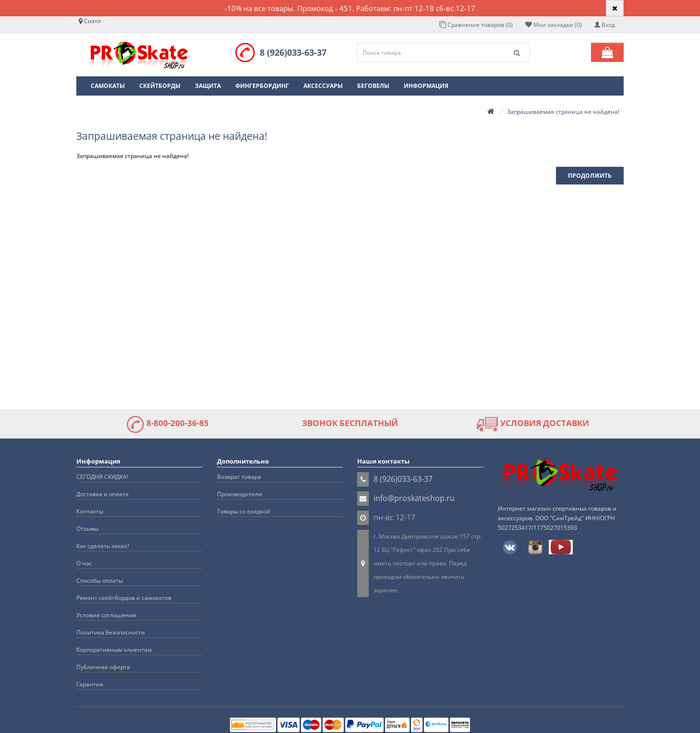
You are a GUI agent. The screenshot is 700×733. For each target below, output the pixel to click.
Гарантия (90, 684)
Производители (240, 494)
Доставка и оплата (103, 494)
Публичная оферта (103, 667)
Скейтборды (160, 86)
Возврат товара (239, 477)
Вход (605, 25)
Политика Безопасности (111, 632)
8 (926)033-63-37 (293, 52)
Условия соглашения (106, 615)
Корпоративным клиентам (114, 650)
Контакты (90, 511)
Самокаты (108, 86)
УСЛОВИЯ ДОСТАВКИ (533, 423)
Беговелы (373, 86)
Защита (208, 86)
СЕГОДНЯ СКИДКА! (102, 477)
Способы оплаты (100, 580)
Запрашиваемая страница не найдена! (563, 112)
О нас (84, 563)
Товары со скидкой (244, 511)
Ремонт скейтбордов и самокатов (124, 598)
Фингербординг (262, 86)
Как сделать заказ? (103, 546)
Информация (426, 86)
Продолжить (590, 176)
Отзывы (87, 529)
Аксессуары (323, 86)
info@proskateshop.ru (414, 498)
